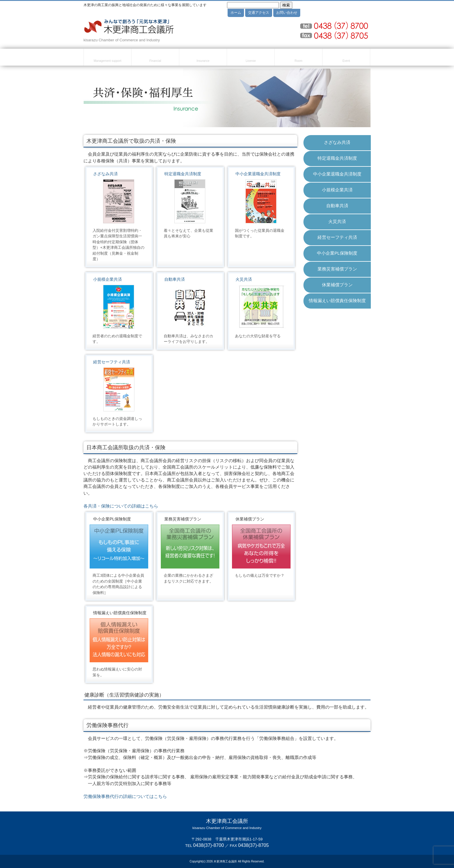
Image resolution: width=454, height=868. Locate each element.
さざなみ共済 (105, 174)
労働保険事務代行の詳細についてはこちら (125, 796)
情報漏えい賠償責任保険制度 (337, 301)
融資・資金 (155, 58)
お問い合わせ (287, 13)
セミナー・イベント (346, 58)
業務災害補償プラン (337, 269)
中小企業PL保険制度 (337, 253)
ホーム (236, 13)
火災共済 (244, 279)
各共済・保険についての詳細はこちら (121, 506)
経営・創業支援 (107, 58)
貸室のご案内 (298, 58)
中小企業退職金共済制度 (258, 174)
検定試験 (251, 58)
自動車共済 (175, 279)
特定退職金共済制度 (183, 174)
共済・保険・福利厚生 (203, 58)
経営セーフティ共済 (112, 362)
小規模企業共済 (107, 279)
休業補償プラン (337, 285)
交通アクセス (259, 13)
